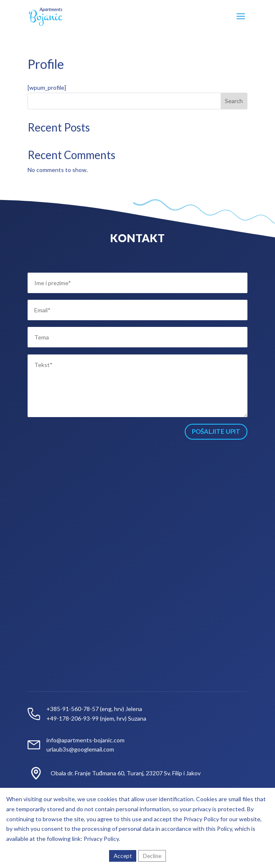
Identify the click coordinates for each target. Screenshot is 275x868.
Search (234, 101)
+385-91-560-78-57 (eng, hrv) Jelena (94, 709)
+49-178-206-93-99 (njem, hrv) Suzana (96, 718)
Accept (123, 856)
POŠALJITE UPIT (216, 431)
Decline (152, 856)
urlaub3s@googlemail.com (80, 749)
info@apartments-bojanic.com (85, 740)
